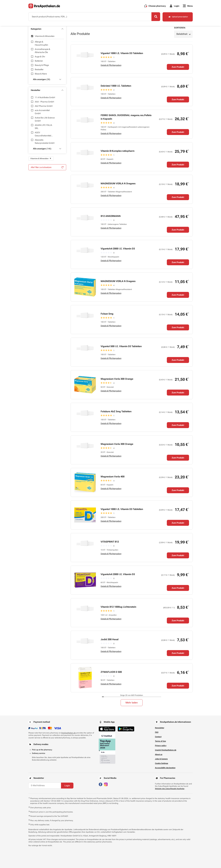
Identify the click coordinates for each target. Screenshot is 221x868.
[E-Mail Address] (45, 786)
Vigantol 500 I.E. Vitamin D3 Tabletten (121, 346)
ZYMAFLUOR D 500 (111, 672)
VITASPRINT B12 (110, 542)
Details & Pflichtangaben (111, 65)
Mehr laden (132, 703)
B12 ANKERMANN (111, 216)
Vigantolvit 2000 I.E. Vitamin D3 (118, 249)
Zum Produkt (178, 67)
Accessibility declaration (165, 768)
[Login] (174, 6)
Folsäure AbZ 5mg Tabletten (116, 411)
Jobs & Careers (161, 759)
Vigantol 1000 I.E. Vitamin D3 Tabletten (122, 53)
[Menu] (188, 6)
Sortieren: (180, 28)
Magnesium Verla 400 (113, 477)
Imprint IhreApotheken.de (166, 750)
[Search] (155, 17)
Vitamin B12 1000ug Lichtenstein (118, 607)
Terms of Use (160, 741)
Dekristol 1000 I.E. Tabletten (116, 86)
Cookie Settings (162, 763)
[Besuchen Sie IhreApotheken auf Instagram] (106, 784)
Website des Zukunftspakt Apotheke (170, 789)
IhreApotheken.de (69, 733)
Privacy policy (161, 746)
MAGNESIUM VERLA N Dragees (118, 183)
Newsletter (160, 728)
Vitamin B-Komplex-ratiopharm (118, 151)
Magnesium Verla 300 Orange (117, 379)
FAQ (157, 732)
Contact (158, 737)
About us (159, 754)
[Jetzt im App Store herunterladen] (107, 729)
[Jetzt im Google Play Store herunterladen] (126, 729)
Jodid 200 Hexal (110, 639)
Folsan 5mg (107, 314)
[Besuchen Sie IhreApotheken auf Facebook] (101, 784)
